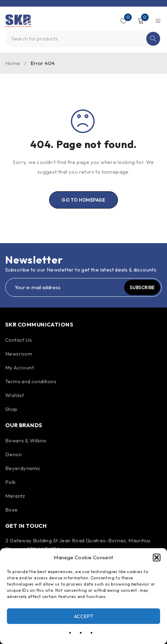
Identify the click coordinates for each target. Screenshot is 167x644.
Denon (13, 454)
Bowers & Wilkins (26, 440)
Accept (84, 616)
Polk (11, 482)
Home (13, 63)
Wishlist (15, 395)
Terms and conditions (31, 381)
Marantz (15, 496)
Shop (11, 409)
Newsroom (19, 354)
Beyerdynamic (23, 468)
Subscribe (142, 287)
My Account (20, 367)
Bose (12, 510)
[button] (157, 558)
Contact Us (18, 340)
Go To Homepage (83, 200)
